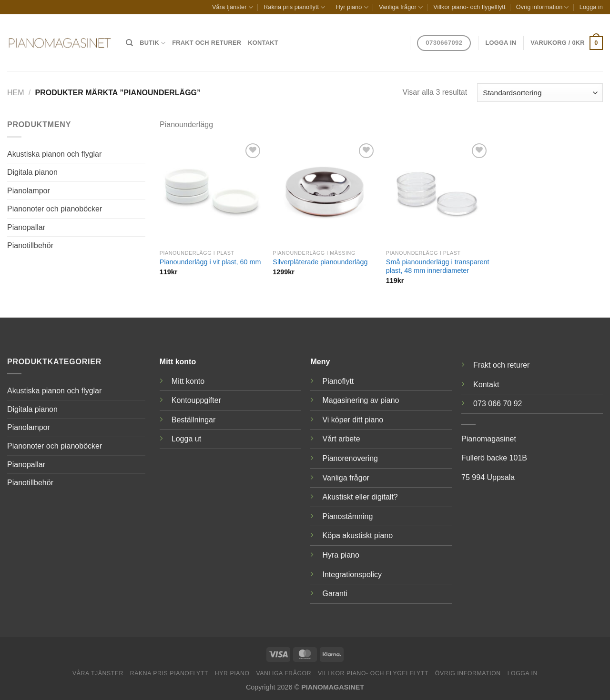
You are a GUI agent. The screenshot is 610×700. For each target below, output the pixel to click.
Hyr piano (352, 7)
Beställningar (194, 420)
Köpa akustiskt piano (357, 535)
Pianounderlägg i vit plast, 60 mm (210, 262)
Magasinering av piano (361, 400)
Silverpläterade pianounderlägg (320, 262)
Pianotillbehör (30, 245)
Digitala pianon (32, 172)
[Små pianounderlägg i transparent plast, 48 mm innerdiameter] (438, 193)
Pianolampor (29, 191)
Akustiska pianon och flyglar (54, 154)
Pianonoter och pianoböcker (55, 209)
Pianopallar (26, 227)
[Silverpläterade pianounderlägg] (325, 193)
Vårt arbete (341, 439)
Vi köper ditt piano (353, 420)
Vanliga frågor (401, 7)
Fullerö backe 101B (494, 458)
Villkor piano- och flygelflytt (469, 7)
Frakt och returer (207, 43)
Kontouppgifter (196, 400)
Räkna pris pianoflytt (294, 7)
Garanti (335, 594)
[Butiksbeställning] (540, 93)
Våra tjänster (233, 7)
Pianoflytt (338, 381)
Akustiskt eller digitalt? (360, 497)
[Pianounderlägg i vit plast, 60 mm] (212, 193)
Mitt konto (188, 381)
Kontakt (263, 43)
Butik (152, 43)
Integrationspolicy (352, 575)
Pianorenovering (350, 458)
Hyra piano (341, 555)
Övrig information (543, 7)
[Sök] (129, 43)
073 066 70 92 (498, 404)
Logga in (591, 7)
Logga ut (186, 439)
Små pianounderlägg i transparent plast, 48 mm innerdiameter (438, 266)
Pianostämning (347, 516)
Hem (16, 93)
